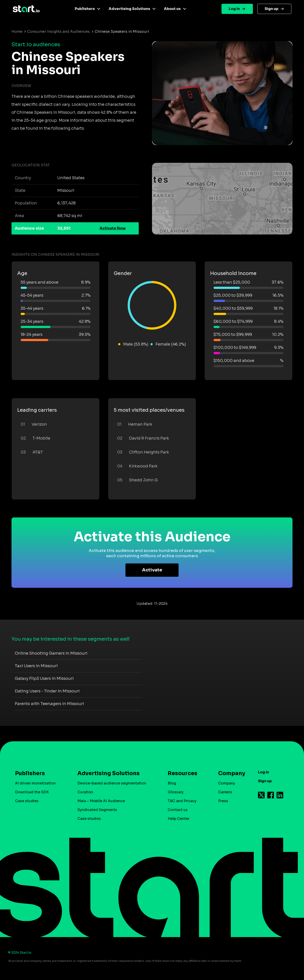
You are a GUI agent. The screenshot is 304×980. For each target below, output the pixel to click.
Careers (225, 792)
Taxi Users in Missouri (36, 666)
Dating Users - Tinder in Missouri (47, 691)
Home (17, 32)
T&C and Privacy (182, 801)
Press (223, 801)
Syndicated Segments (97, 810)
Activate (152, 570)
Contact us (178, 810)
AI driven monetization (35, 783)
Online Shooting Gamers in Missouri (51, 653)
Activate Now (113, 228)
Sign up (271, 9)
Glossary (176, 792)
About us (172, 9)
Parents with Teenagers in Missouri (49, 704)
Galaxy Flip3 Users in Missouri (44, 678)
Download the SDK (32, 792)
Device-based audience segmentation (112, 783)
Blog (172, 783)
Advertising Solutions (129, 9)
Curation (85, 792)
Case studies (27, 801)
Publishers (85, 9)
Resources (183, 773)
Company (230, 773)
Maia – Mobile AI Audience (101, 801)
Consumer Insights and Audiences (59, 32)
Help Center (179, 819)
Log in (234, 9)
